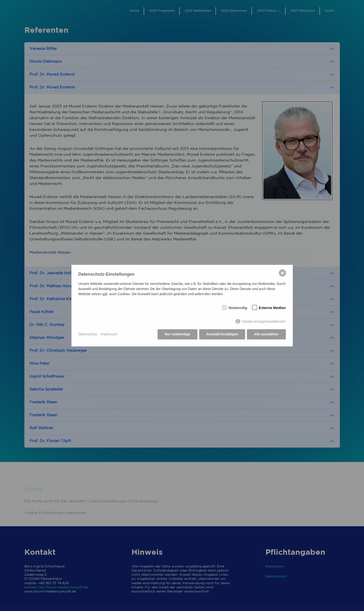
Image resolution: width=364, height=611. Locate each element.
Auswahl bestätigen (222, 334)
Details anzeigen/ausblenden (264, 321)
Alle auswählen (266, 334)
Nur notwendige (177, 334)
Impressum (109, 334)
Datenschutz (88, 334)
